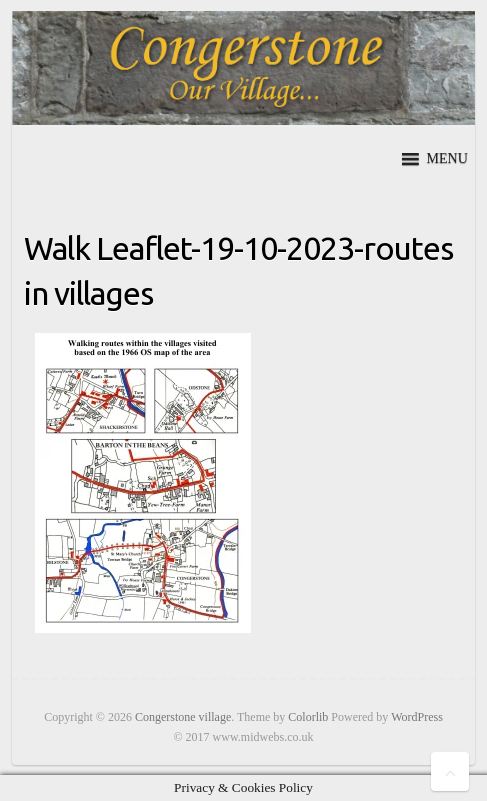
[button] (447, 159)
